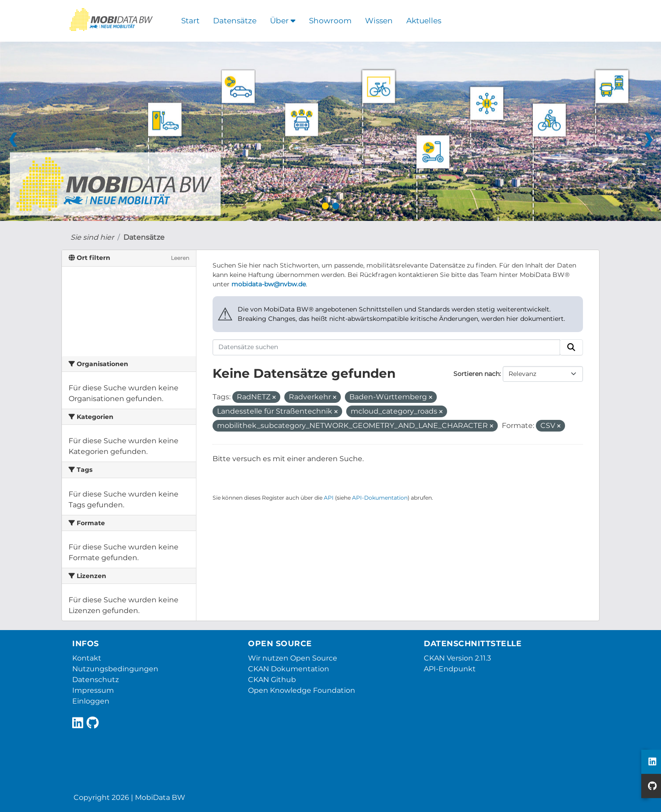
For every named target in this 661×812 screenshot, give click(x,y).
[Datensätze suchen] (387, 347)
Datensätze (235, 21)
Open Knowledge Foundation (302, 690)
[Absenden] (571, 347)
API (329, 498)
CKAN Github (272, 680)
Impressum (93, 690)
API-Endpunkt (450, 669)
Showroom (330, 21)
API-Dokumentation (380, 498)
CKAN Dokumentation (289, 669)
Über (283, 21)
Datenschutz (96, 680)
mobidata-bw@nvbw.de (269, 284)
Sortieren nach (476, 374)
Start (190, 21)
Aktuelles (424, 21)
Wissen (379, 21)
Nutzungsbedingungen (115, 669)
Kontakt (87, 658)
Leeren (180, 258)
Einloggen (91, 701)
